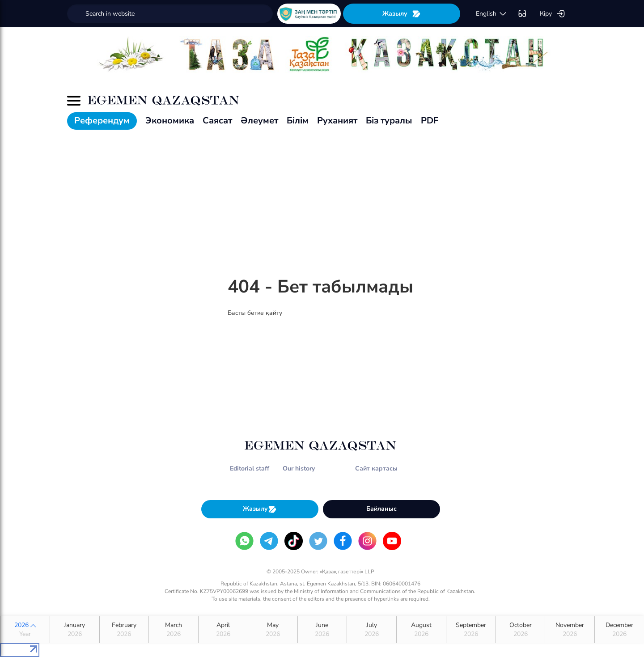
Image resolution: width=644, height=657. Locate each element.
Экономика (170, 121)
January (75, 630)
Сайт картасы (376, 468)
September (471, 630)
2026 (25, 630)
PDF (430, 121)
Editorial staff (250, 468)
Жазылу (402, 14)
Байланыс (381, 509)
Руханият (337, 121)
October (521, 630)
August (421, 630)
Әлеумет (259, 121)
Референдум (102, 121)
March (174, 630)
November (570, 630)
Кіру (553, 14)
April (223, 630)
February (124, 630)
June (322, 630)
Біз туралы (389, 121)
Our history (299, 468)
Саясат (217, 121)
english (491, 14)
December (619, 630)
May (273, 630)
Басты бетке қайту (255, 313)
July (372, 630)
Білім (298, 121)
